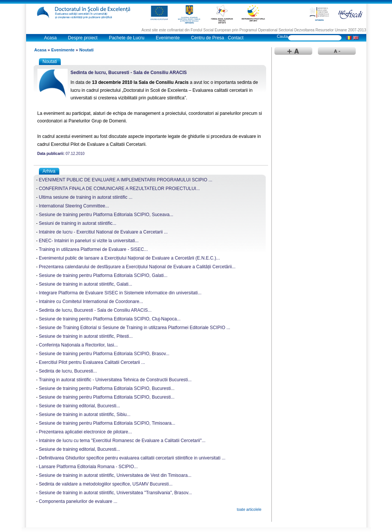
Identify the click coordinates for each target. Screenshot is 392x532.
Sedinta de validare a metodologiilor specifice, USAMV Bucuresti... (106, 484)
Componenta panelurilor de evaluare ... (78, 501)
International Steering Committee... (74, 206)
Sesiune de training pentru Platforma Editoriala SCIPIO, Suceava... (106, 215)
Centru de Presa (207, 38)
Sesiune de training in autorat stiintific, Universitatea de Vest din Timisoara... (115, 475)
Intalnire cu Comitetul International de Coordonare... (91, 302)
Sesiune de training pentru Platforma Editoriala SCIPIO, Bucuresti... (107, 388)
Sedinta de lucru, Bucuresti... (68, 371)
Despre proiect (83, 38)
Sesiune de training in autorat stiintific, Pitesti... (86, 336)
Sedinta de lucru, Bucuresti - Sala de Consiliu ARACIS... (95, 310)
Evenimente (168, 38)
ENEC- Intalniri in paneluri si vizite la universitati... (89, 241)
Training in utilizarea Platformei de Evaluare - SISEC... (93, 249)
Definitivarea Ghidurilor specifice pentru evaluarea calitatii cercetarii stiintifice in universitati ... (132, 458)
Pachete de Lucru (127, 38)
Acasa (50, 38)
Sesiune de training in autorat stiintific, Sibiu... (85, 414)
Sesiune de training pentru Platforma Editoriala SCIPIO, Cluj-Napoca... (110, 319)
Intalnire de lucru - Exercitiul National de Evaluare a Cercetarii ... (103, 232)
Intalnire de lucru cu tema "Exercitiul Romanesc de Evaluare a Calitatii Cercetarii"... (122, 441)
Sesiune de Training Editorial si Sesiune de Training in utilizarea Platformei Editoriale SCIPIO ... (135, 328)
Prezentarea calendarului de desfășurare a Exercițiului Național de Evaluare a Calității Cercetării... (137, 267)
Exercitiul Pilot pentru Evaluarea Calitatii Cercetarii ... (92, 362)
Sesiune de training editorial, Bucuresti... (80, 406)
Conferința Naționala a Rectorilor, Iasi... (78, 345)
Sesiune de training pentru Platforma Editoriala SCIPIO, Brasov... (104, 354)
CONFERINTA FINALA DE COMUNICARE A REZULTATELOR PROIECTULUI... (119, 189)
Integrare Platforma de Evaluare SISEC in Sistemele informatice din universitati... (120, 293)
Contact (236, 38)
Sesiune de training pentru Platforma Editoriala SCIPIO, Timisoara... (107, 423)
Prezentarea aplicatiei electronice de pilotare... (85, 432)
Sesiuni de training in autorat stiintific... (78, 223)
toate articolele (249, 510)
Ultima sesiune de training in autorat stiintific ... (86, 197)
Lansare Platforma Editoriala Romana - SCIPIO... (88, 467)
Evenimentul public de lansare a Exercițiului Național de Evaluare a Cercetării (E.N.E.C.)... (129, 258)
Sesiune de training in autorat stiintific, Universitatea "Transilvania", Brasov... (115, 493)
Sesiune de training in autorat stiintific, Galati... (86, 284)
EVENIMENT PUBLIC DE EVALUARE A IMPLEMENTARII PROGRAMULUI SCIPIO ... (126, 180)
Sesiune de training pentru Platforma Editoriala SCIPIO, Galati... (103, 275)
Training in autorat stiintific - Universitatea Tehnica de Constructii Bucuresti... (115, 380)
